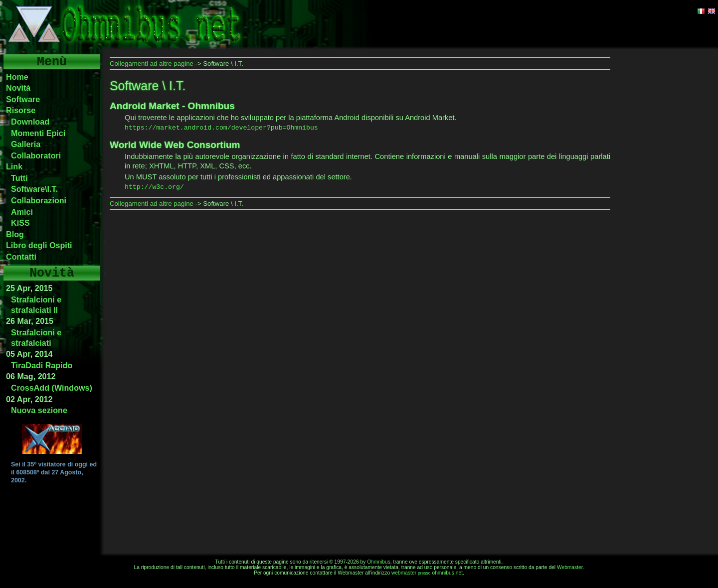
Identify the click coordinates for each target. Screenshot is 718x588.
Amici (22, 212)
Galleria (26, 144)
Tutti (19, 178)
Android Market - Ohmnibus (172, 106)
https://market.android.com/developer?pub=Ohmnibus (221, 128)
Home (17, 77)
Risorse (21, 110)
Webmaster (570, 567)
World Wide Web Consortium (175, 145)
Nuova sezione (39, 410)
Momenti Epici (38, 133)
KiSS (20, 223)
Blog (15, 234)
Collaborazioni (39, 200)
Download (30, 122)
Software (23, 99)
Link (14, 166)
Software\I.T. (34, 189)
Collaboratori (36, 155)
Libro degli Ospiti (39, 245)
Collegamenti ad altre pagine (152, 64)
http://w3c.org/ (154, 187)
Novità (18, 88)
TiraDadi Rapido (42, 365)
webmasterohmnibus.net (427, 573)
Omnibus (379, 562)
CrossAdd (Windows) (52, 388)
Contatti (21, 257)
